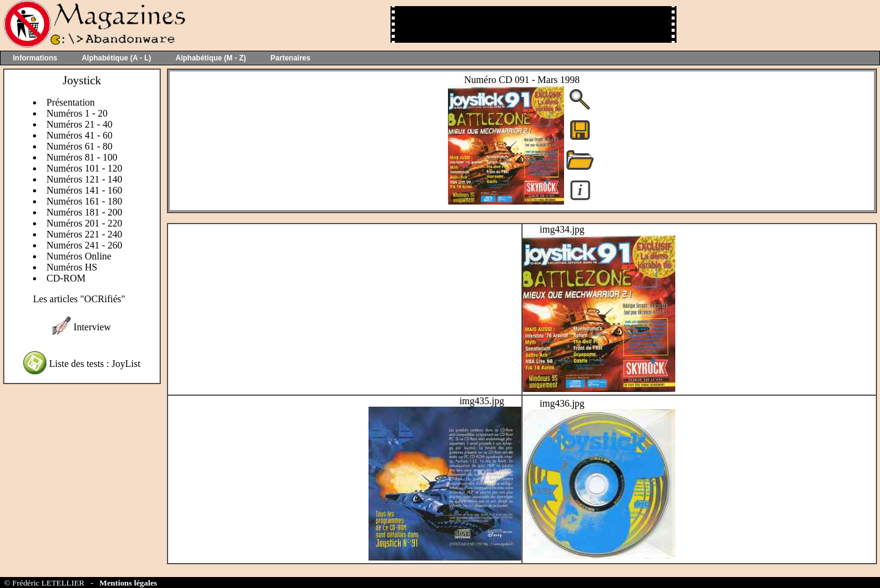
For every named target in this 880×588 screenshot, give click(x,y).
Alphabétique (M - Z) (211, 58)
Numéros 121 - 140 (84, 179)
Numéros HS (72, 267)
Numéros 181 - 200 (84, 212)
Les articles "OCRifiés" (79, 299)
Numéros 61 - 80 (79, 146)
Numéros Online (79, 256)
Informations (35, 58)
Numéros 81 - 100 (82, 157)
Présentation (71, 102)
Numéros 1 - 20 (77, 113)
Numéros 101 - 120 (84, 168)
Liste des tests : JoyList (94, 364)
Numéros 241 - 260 (84, 245)
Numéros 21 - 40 (79, 124)
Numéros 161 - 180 (84, 201)
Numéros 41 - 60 (79, 135)
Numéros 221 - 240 (84, 234)
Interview (92, 327)
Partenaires (291, 58)
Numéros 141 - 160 (84, 190)
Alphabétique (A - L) (117, 58)
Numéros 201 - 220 (84, 223)
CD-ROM (66, 278)
